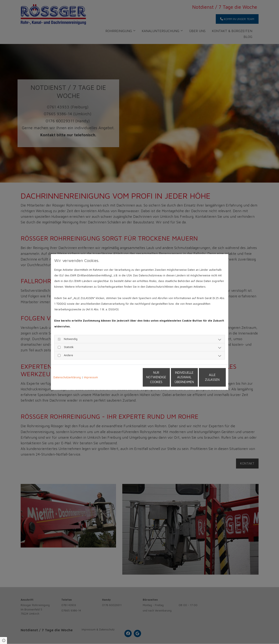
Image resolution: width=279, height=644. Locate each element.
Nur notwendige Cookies (127, 377)
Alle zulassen (206, 377)
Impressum (91, 377)
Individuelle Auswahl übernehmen (167, 377)
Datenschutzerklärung (67, 377)
